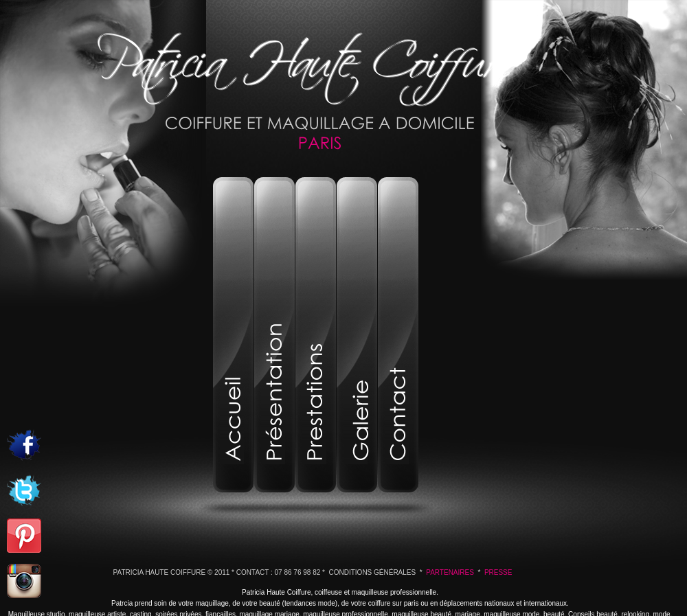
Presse (498, 572)
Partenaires (450, 572)
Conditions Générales (373, 572)
